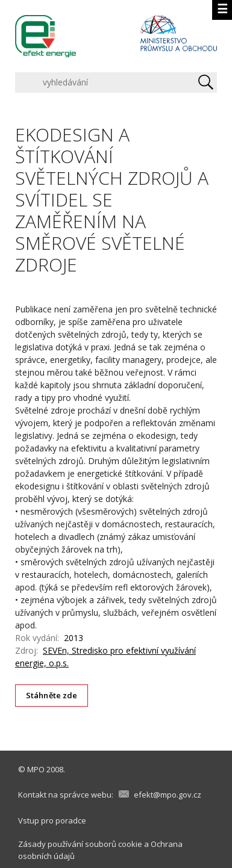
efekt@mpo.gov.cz (168, 795)
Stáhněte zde (52, 695)
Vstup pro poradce (52, 820)
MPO (36, 769)
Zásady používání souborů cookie (80, 844)
